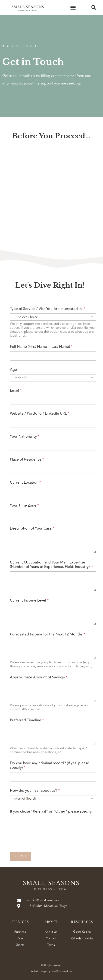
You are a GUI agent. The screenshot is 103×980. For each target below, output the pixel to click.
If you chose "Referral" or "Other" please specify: (51, 812)
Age (13, 370)
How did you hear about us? (35, 791)
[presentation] (45, 849)
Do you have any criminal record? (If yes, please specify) (50, 765)
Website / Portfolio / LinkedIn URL (40, 414)
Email (16, 391)
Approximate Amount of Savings (39, 677)
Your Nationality (25, 437)
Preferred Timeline (27, 720)
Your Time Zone (24, 506)
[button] (73, 7)
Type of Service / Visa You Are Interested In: (48, 309)
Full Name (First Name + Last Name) (41, 347)
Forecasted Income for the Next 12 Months (48, 634)
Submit (20, 856)
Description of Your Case (32, 529)
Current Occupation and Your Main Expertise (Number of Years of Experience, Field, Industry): (51, 565)
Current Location (25, 483)
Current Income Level (29, 601)
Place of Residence (27, 460)
